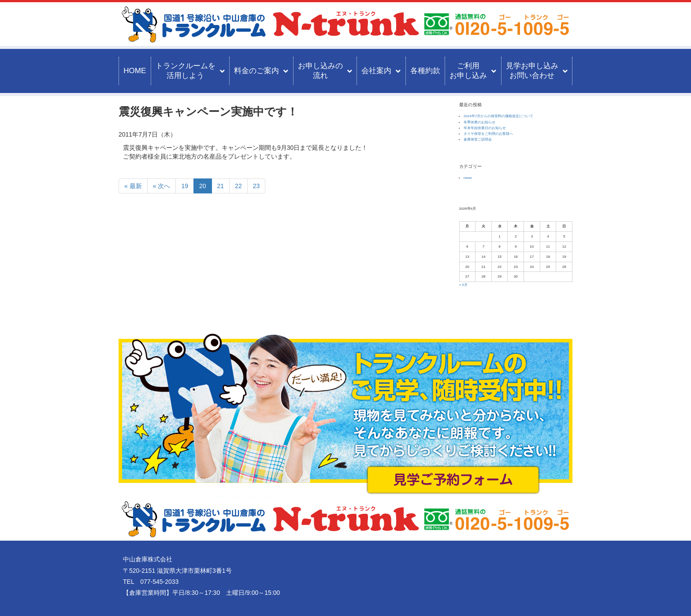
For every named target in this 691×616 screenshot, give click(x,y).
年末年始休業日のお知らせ (485, 128)
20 (203, 186)
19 (185, 186)
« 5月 (463, 285)
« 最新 (133, 186)
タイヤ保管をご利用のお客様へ (488, 134)
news (468, 178)
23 (256, 186)
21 (221, 186)
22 (238, 186)
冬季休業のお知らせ (479, 122)
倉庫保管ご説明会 (478, 139)
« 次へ (162, 186)
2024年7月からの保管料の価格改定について (499, 116)
